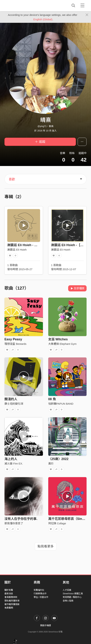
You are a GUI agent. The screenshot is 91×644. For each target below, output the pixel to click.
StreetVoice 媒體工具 (73, 594)
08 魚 (52, 399)
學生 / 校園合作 (41, 597)
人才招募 (67, 590)
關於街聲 (9, 590)
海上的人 (11, 459)
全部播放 (77, 288)
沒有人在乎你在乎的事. (21, 519)
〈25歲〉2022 (58, 459)
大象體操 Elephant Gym (62, 344)
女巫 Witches (58, 339)
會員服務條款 (11, 597)
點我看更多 (46, 546)
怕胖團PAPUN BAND (61, 404)
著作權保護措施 (12, 604)
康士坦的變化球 (14, 404)
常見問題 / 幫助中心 (72, 597)
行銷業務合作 (40, 594)
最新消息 (9, 594)
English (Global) (43, 19)
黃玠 (51, 463)
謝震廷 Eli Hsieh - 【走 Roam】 (30, 245)
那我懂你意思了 (14, 523)
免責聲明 (9, 608)
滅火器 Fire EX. (14, 463)
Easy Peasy (13, 339)
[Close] (87, 15)
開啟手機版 (46, 625)
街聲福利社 (39, 590)
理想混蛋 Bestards (15, 344)
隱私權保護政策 (12, 601)
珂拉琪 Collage (57, 523)
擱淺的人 (11, 399)
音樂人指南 (68, 601)
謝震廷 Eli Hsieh (17, 250)
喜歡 (12, 179)
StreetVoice (19, 6)
